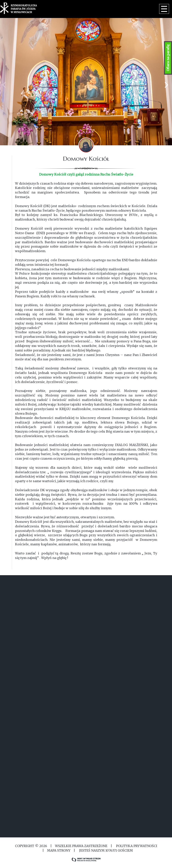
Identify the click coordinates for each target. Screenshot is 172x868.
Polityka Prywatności (136, 846)
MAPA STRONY (59, 850)
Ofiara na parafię (168, 58)
